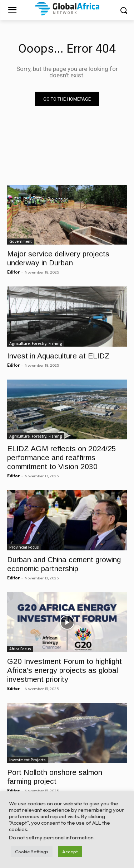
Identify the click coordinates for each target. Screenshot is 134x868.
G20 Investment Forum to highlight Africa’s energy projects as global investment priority (64, 670)
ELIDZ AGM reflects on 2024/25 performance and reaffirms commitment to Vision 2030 (62, 457)
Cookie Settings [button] (32, 852)
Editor (13, 272)
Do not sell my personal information (51, 837)
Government (21, 241)
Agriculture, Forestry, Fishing (36, 343)
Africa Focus (20, 649)
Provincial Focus (24, 547)
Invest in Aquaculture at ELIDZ (58, 356)
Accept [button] (70, 852)
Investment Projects (28, 760)
